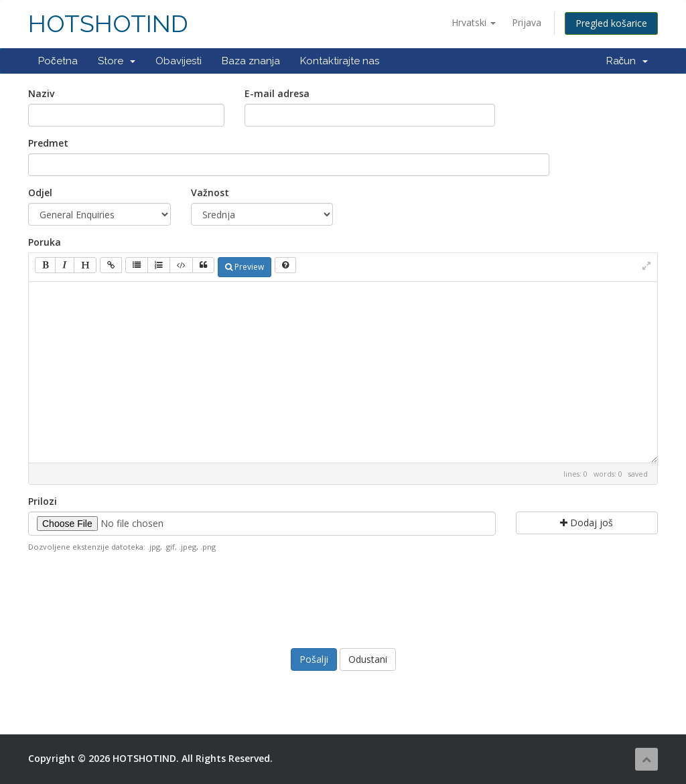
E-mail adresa (277, 93)
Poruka (45, 242)
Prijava (527, 22)
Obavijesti (179, 61)
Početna (58, 61)
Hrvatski (474, 22)
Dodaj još (587, 523)
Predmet (48, 143)
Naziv (41, 93)
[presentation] (343, 599)
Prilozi (43, 501)
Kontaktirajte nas (340, 61)
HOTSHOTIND (108, 24)
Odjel (40, 192)
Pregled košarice (611, 23)
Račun (627, 61)
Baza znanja (251, 61)
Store (117, 61)
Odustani (368, 659)
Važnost (210, 192)
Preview (245, 267)
